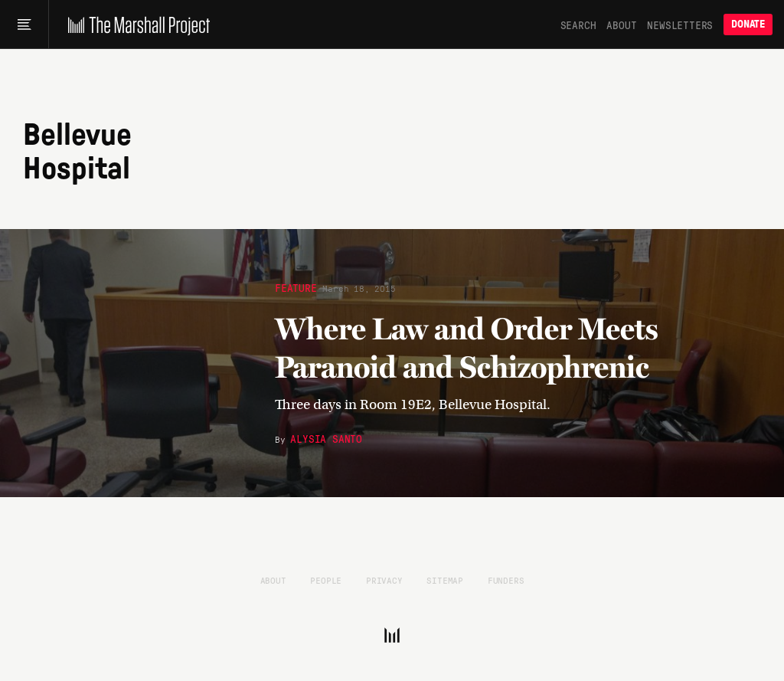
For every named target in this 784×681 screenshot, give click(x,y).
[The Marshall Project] (135, 25)
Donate (748, 24)
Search (578, 25)
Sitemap (445, 580)
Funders (506, 580)
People (326, 580)
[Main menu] (24, 25)
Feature (296, 287)
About (621, 25)
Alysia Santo (326, 438)
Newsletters (680, 25)
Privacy (384, 580)
